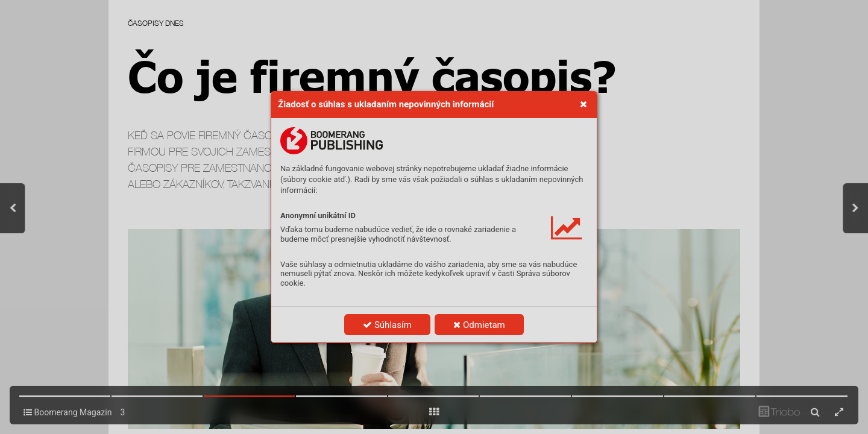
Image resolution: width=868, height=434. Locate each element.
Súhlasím (387, 325)
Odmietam (479, 325)
